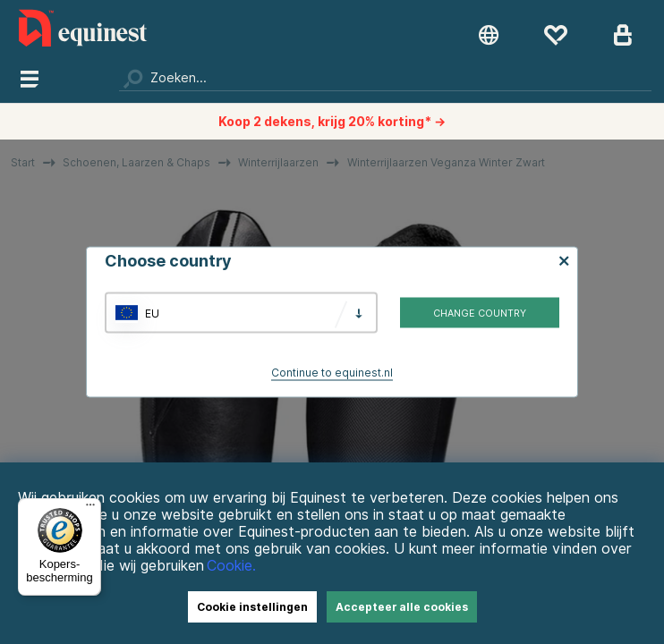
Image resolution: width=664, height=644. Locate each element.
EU (152, 313)
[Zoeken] (385, 78)
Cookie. (231, 566)
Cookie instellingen (252, 607)
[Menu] (90, 509)
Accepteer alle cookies (402, 607)
